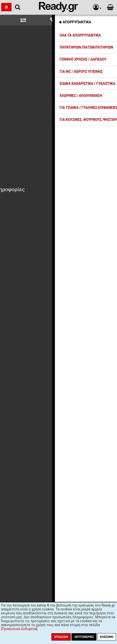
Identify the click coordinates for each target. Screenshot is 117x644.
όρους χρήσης (47, 504)
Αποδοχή (61, 637)
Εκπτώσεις (23, 382)
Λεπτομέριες (84, 637)
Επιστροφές (24, 400)
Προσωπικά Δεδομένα (32, 404)
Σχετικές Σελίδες (58, 19)
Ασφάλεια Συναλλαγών (32, 409)
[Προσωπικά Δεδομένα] (19, 629)
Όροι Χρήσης (24, 413)
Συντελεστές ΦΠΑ (29, 396)
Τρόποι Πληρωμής (29, 391)
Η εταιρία (22, 378)
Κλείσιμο (107, 637)
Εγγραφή (86, 494)
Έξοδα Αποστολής (29, 387)
